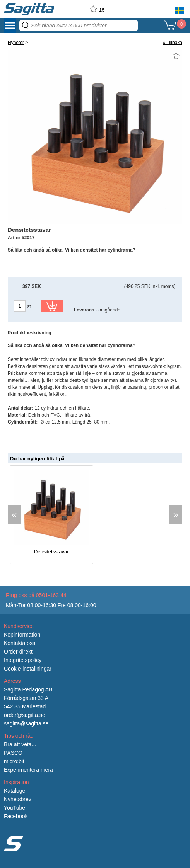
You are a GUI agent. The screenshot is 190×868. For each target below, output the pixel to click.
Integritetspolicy (23, 660)
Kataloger (15, 791)
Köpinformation (22, 635)
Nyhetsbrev (18, 799)
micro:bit (14, 761)
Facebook (16, 816)
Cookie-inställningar (28, 669)
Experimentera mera (28, 770)
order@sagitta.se (25, 715)
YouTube (15, 808)
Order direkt (18, 652)
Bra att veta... (20, 744)
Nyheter (16, 43)
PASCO (13, 753)
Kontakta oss (20, 643)
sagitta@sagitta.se (26, 723)
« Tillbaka (172, 43)
